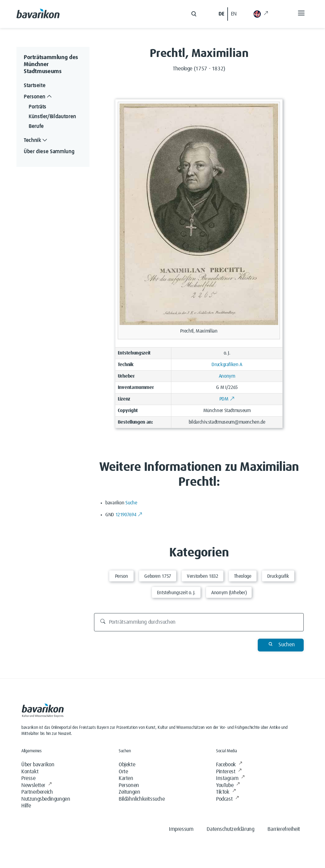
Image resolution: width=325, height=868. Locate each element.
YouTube (228, 786)
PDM (227, 399)
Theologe (243, 576)
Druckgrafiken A (227, 365)
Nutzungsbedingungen (46, 799)
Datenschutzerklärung (230, 829)
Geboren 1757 (158, 576)
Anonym (227, 376)
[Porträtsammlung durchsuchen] (199, 622)
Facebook (229, 765)
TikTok (226, 792)
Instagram (230, 779)
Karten (126, 778)
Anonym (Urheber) (229, 593)
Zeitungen (129, 792)
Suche (131, 503)
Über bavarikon (38, 765)
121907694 (129, 515)
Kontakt (30, 772)
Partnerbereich (37, 792)
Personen (129, 785)
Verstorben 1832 (203, 576)
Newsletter (37, 786)
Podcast (227, 799)
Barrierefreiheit (284, 829)
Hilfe (26, 806)
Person (122, 576)
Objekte (127, 765)
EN (234, 14)
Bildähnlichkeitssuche (142, 799)
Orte (123, 772)
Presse (28, 778)
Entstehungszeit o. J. (176, 593)
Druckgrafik (278, 576)
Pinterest (229, 772)
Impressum (181, 829)
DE (221, 14)
